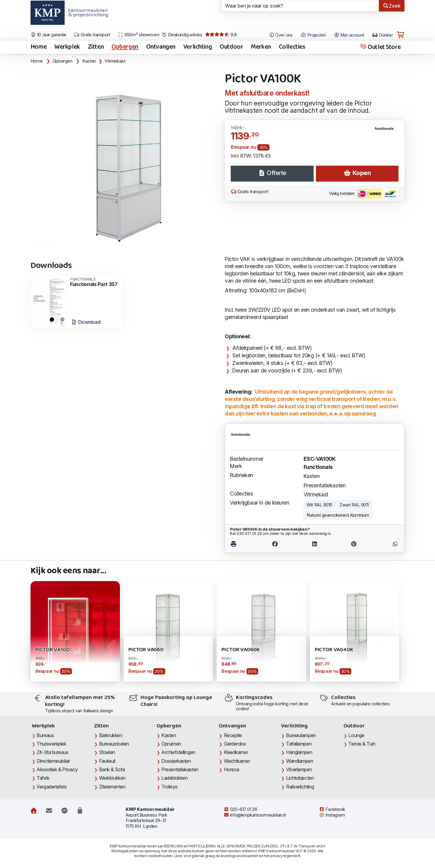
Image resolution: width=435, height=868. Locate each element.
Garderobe (235, 744)
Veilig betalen (363, 194)
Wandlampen (300, 761)
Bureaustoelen (114, 744)
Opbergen (125, 47)
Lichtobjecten (300, 778)
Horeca (232, 769)
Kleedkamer (236, 752)
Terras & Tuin (362, 744)
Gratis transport (92, 35)
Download (86, 322)
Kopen (357, 173)
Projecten (313, 35)
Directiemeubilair (53, 761)
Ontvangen (161, 47)
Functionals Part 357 (94, 282)
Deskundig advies (182, 35)
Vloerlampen (299, 769)
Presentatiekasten (325, 485)
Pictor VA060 (146, 650)
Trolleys (169, 787)
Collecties (292, 47)
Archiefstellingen (178, 752)
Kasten (89, 61)
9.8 (221, 35)
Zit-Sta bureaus (52, 752)
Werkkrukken (112, 778)
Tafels (43, 778)
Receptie (233, 735)
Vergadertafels (52, 787)
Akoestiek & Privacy (57, 769)
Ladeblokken (174, 778)
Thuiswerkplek (51, 744)
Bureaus (45, 735)
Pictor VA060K (241, 650)
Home (39, 47)
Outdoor (231, 47)
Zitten (96, 47)
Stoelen (107, 752)
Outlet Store (380, 47)
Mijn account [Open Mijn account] (349, 35)
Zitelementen (112, 787)
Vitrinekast (115, 61)
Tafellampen (299, 744)
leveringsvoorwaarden (240, 856)
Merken (261, 47)
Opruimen (171, 744)
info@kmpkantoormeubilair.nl (255, 815)
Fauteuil (107, 761)
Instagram (332, 815)
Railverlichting (300, 787)
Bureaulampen (301, 735)
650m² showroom (139, 35)
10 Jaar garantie (48, 35)
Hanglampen (299, 752)
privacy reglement (285, 856)
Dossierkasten (176, 761)
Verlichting (198, 47)
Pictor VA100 (52, 650)
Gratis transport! (250, 192)
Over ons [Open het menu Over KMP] (281, 35)
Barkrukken (111, 735)
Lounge (356, 735)
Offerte (272, 173)
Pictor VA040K (334, 650)
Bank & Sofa (112, 769)
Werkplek (67, 47)
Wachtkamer (237, 761)
